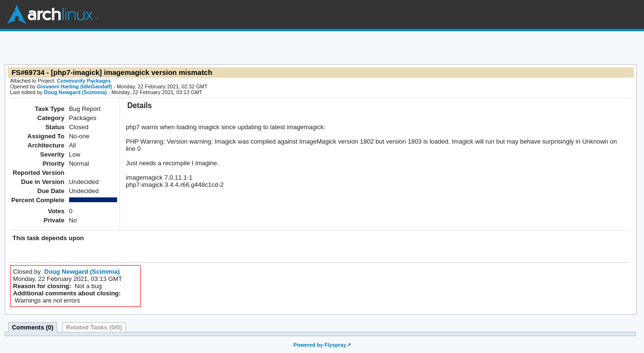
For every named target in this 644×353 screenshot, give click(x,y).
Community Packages (84, 81)
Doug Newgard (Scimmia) (75, 92)
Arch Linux (53, 14)
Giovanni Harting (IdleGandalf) (74, 86)
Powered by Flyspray (320, 345)
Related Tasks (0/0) (94, 327)
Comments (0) (33, 327)
